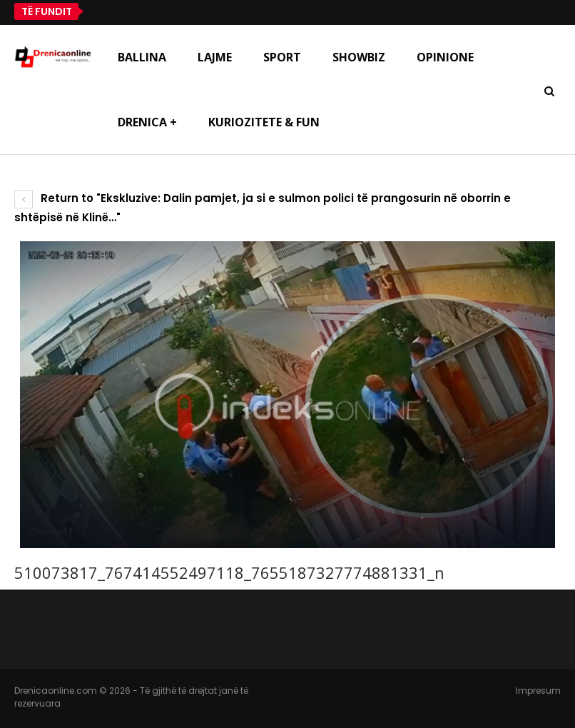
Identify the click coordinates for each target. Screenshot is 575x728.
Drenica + (147, 122)
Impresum (538, 691)
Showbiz (359, 57)
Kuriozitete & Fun (264, 122)
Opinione (445, 57)
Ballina (142, 57)
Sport (282, 57)
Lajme (215, 57)
